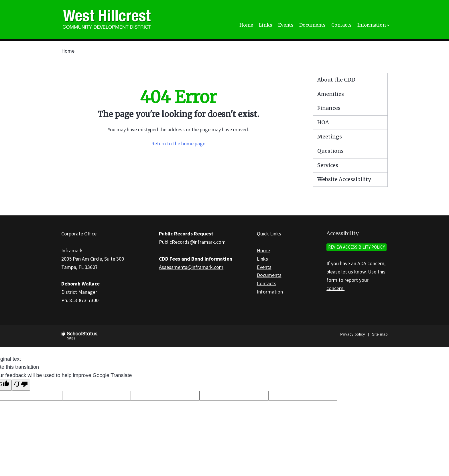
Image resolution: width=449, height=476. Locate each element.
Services (328, 165)
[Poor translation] (21, 385)
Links (262, 259)
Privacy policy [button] (352, 334)
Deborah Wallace (80, 284)
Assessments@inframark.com (191, 267)
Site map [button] (380, 334)
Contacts (267, 283)
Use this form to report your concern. (356, 280)
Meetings (330, 137)
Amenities (331, 94)
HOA (323, 122)
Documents (269, 275)
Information (270, 292)
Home (68, 51)
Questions (330, 151)
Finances (329, 108)
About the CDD (336, 80)
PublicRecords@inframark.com (192, 242)
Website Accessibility (344, 179)
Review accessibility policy (357, 247)
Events (264, 267)
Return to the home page (178, 143)
